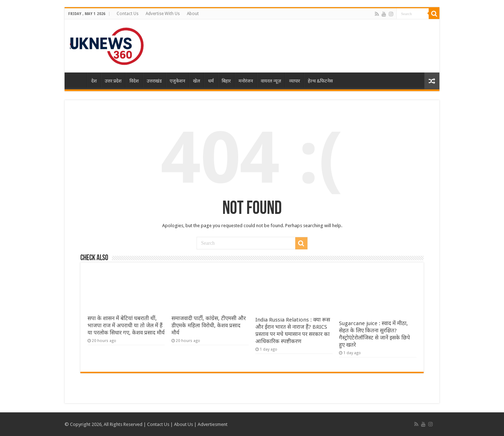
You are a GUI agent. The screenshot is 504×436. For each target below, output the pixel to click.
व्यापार (295, 81)
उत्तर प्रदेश (113, 81)
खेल (197, 81)
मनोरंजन (246, 81)
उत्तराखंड (154, 81)
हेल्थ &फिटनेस (320, 81)
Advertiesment (213, 424)
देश (94, 81)
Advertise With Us (163, 14)
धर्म (211, 81)
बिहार (226, 81)
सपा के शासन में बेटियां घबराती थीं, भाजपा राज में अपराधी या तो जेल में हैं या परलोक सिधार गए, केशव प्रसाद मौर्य (126, 325)
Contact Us (128, 14)
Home (77, 80)
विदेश (134, 81)
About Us (183, 424)
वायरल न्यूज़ (271, 81)
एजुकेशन (177, 81)
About (193, 14)
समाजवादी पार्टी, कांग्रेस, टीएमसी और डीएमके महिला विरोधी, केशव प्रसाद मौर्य (209, 325)
